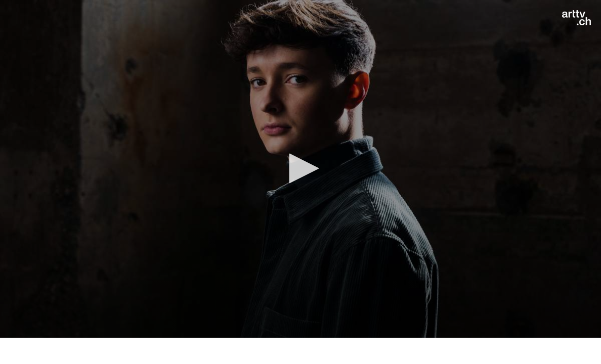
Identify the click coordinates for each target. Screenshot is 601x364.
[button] (300, 168)
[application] (300, 169)
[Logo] (576, 18)
